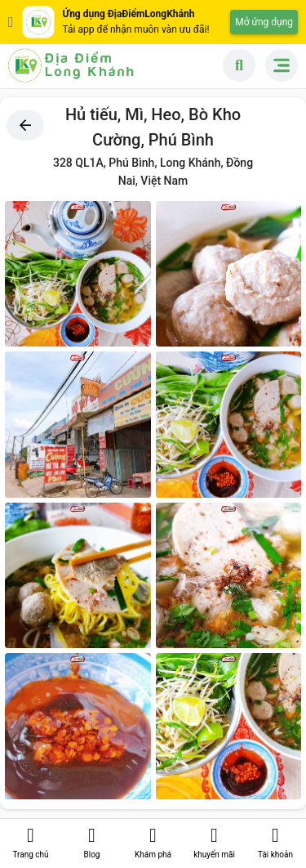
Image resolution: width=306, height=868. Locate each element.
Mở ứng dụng (264, 22)
